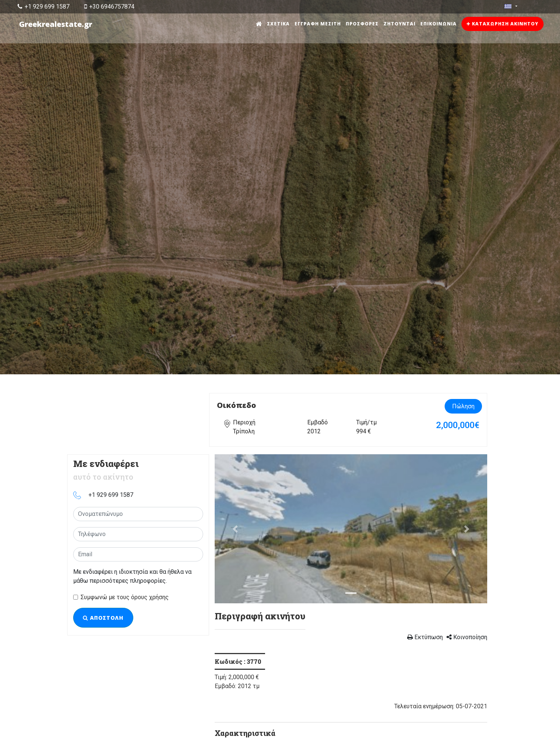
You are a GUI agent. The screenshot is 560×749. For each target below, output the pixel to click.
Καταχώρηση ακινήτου (503, 24)
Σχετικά (278, 24)
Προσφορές (362, 24)
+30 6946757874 (109, 7)
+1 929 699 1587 (43, 7)
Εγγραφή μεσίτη (318, 24)
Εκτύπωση (425, 637)
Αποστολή (103, 618)
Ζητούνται (399, 24)
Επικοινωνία (438, 24)
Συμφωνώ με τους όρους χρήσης (125, 597)
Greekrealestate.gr (56, 24)
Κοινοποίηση (467, 637)
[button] (235, 529)
